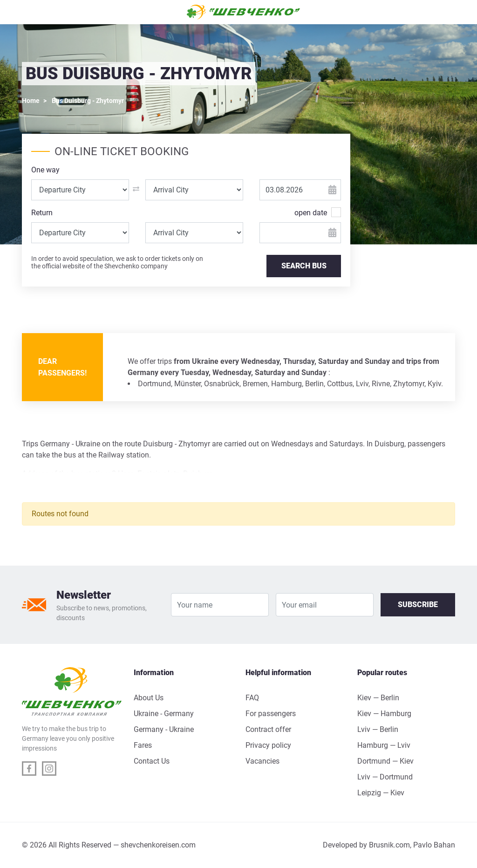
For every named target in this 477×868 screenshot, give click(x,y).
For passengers (271, 714)
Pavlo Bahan (434, 845)
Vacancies (262, 761)
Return (42, 213)
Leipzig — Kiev (381, 793)
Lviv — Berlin (378, 729)
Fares (143, 745)
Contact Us (152, 761)
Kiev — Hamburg (384, 714)
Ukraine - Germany (164, 714)
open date (311, 212)
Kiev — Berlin (378, 698)
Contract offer (268, 729)
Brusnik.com (389, 845)
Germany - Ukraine (164, 729)
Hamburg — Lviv (384, 745)
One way (45, 170)
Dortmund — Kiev (385, 761)
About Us (149, 698)
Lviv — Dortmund (385, 777)
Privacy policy (268, 745)
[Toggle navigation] (34, 12)
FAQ (252, 698)
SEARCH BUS (304, 266)
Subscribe (418, 605)
